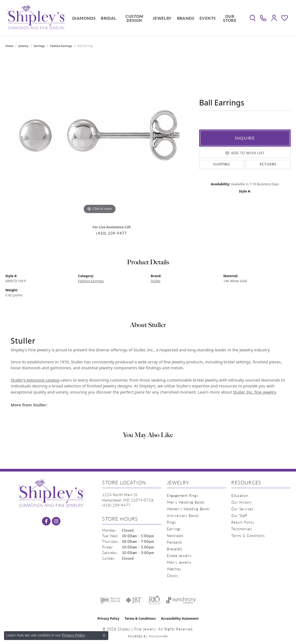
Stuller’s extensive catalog (35, 380)
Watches (174, 569)
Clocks (172, 576)
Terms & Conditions (248, 535)
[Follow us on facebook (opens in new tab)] (46, 521)
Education (240, 495)
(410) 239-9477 (112, 233)
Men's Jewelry (179, 562)
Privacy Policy (109, 619)
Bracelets (175, 549)
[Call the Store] (116, 505)
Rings (172, 522)
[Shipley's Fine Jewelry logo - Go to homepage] (36, 18)
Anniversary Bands (183, 515)
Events (207, 18)
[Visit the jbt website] (134, 600)
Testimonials (242, 529)
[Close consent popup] (104, 635)
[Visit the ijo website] (110, 600)
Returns (268, 164)
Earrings (39, 46)
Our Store (230, 18)
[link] (263, 18)
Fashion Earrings (61, 46)
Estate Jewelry (179, 555)
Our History (242, 502)
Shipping (222, 164)
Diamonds (84, 18)
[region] (99, 135)
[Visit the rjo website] (154, 600)
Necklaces (175, 535)
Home (9, 46)
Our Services (243, 509)
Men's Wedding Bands (186, 502)
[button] (253, 18)
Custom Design (134, 18)
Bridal (108, 18)
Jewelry (162, 18)
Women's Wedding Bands (188, 509)
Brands (186, 18)
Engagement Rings (183, 495)
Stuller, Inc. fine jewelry (254, 392)
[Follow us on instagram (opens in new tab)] (56, 521)
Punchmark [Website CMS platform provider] (159, 636)
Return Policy (243, 522)
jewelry (23, 46)
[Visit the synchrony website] (181, 600)
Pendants (175, 542)
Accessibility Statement (180, 619)
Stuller (156, 281)
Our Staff (239, 515)
